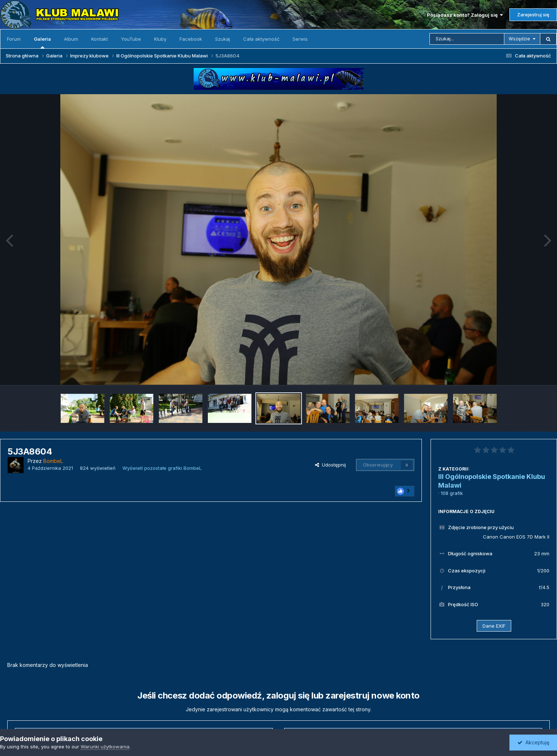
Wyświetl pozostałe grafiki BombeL (162, 468)
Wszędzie (519, 39)
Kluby (160, 39)
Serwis (300, 39)
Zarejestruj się (533, 15)
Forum (14, 39)
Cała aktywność (261, 39)
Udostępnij (330, 465)
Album (71, 39)
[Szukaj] (467, 39)
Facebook (191, 39)
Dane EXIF (494, 626)
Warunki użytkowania (105, 747)
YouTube (131, 39)
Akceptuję (533, 742)
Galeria (42, 42)
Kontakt (100, 39)
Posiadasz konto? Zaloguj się (465, 15)
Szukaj (223, 39)
